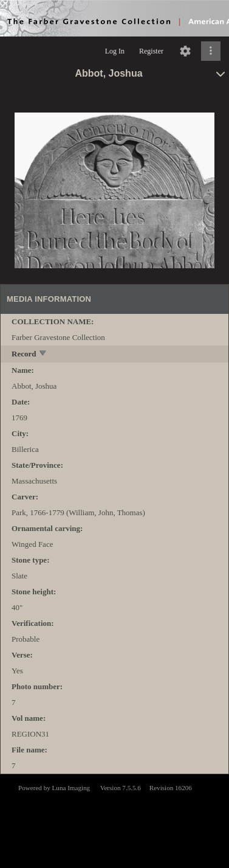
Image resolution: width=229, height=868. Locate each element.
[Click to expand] (211, 51)
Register (151, 51)
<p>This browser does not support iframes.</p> (114, 820)
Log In (115, 51)
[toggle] (43, 354)
